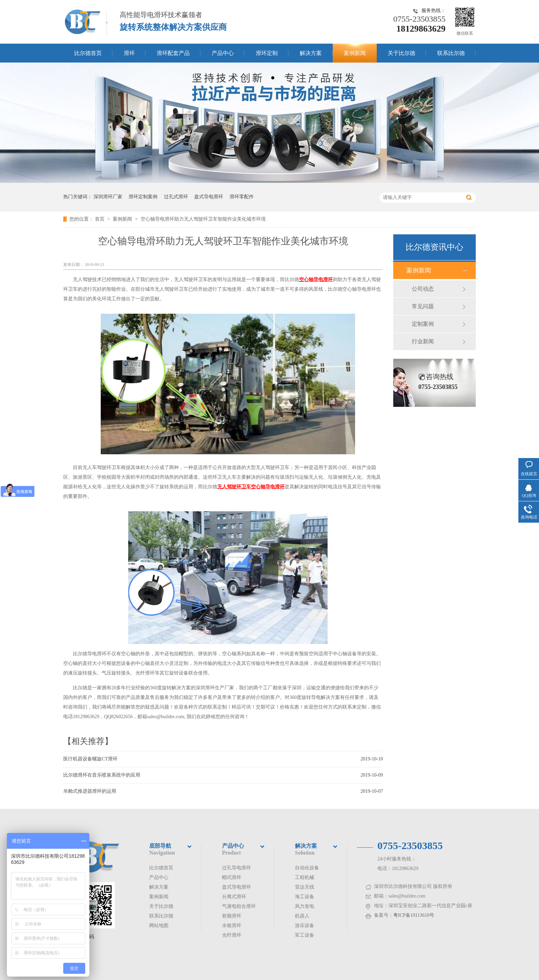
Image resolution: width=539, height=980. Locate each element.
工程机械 (305, 877)
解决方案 (311, 53)
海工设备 (305, 897)
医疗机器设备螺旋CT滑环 (90, 759)
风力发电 (305, 906)
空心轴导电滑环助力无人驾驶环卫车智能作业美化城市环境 (203, 219)
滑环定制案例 (143, 197)
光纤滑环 (232, 935)
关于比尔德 (401, 53)
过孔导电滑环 (236, 868)
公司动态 (423, 289)
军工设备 (305, 935)
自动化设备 (307, 868)
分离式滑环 (234, 897)
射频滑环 (232, 916)
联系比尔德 (451, 53)
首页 (100, 219)
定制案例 (423, 324)
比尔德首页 (88, 53)
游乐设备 (305, 926)
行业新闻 (423, 341)
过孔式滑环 (176, 197)
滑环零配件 (242, 197)
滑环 (129, 53)
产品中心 (223, 53)
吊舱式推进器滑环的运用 (90, 791)
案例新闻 (355, 53)
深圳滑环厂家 (108, 197)
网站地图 (159, 926)
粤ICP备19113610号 (414, 915)
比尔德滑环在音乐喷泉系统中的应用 (102, 775)
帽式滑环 (232, 877)
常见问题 (423, 306)
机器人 (302, 916)
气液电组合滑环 (239, 906)
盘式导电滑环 (209, 197)
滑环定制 (267, 53)
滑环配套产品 (173, 53)
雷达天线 (305, 887)
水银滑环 (232, 926)
